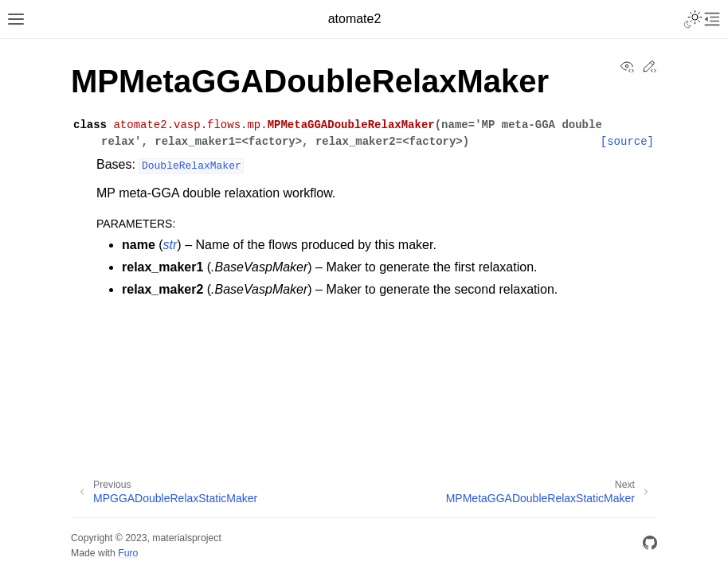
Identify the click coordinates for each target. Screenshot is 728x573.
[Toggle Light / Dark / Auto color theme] (693, 19)
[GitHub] (650, 546)
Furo (128, 553)
